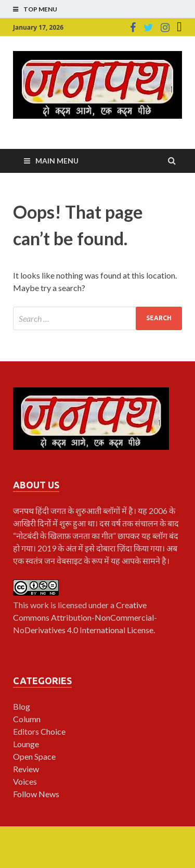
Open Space (34, 756)
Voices (25, 781)
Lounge (26, 744)
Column (27, 719)
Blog (22, 706)
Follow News (36, 794)
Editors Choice (39, 731)
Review (26, 769)
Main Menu (57, 161)
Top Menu (40, 9)
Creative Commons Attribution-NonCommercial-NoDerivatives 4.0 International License (85, 617)
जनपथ (24, 511)
